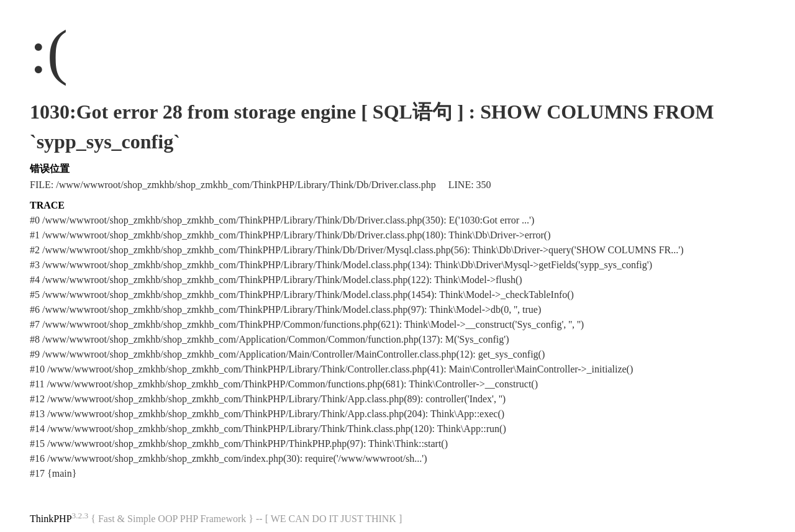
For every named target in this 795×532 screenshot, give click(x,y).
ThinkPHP (51, 519)
